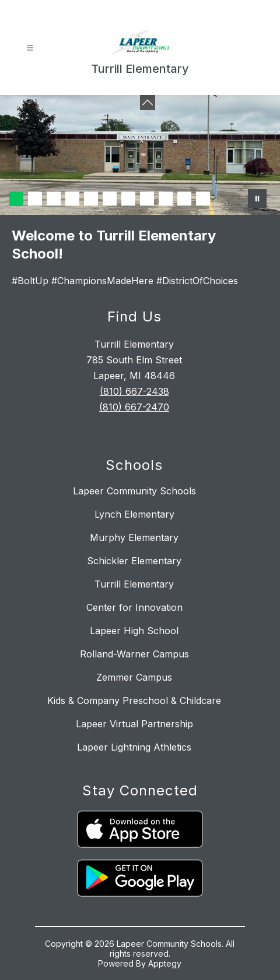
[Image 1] (16, 199)
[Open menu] (30, 48)
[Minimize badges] (148, 102)
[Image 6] (110, 199)
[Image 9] (166, 199)
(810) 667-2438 (134, 391)
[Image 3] (54, 199)
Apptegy (165, 963)
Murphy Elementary (134, 537)
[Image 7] (128, 199)
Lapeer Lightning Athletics (134, 747)
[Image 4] (72, 199)
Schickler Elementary (134, 561)
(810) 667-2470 (134, 407)
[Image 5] (91, 199)
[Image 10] (184, 199)
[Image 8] (147, 199)
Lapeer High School (134, 631)
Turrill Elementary (134, 584)
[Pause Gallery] (257, 199)
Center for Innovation (134, 607)
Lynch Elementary (134, 514)
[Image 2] (35, 199)
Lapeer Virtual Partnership (134, 724)
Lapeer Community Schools (134, 491)
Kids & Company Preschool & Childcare (134, 700)
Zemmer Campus (134, 677)
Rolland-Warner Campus (134, 654)
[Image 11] (203, 199)
